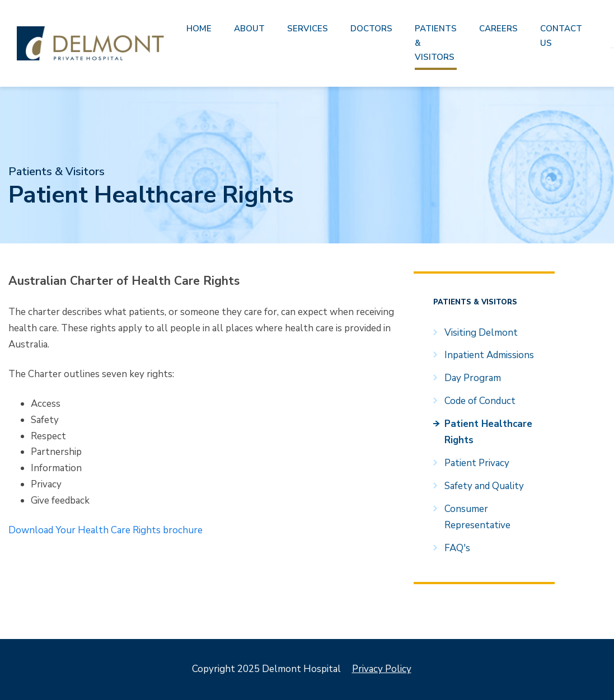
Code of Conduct (480, 401)
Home (199, 29)
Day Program (473, 378)
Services (308, 29)
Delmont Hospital (90, 43)
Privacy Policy (382, 669)
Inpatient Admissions (489, 355)
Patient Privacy (477, 463)
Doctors (371, 29)
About (249, 29)
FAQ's (457, 548)
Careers (498, 29)
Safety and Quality (484, 486)
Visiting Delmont (481, 333)
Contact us (561, 36)
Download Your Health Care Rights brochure (106, 530)
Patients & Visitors (436, 43)
